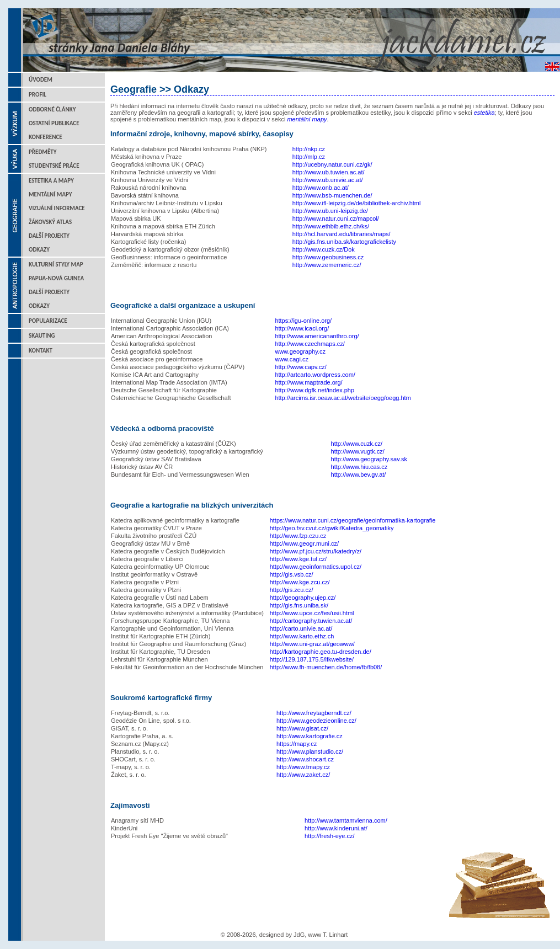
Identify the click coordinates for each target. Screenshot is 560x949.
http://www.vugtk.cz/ (358, 451)
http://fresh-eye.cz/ (329, 836)
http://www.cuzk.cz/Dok (324, 249)
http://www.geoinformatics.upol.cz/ (316, 567)
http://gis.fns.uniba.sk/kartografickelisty (344, 242)
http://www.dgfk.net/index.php (314, 390)
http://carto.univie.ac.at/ (301, 628)
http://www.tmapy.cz (303, 767)
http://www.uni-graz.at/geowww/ (312, 644)
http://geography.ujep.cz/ (303, 598)
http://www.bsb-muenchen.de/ (332, 195)
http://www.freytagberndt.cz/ (314, 713)
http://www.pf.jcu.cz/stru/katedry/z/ (316, 551)
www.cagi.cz (292, 359)
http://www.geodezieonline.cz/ (316, 721)
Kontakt (41, 351)
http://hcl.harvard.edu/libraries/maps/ (342, 234)
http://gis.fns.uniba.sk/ (299, 605)
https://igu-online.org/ (303, 321)
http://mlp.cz (309, 157)
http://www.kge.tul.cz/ (298, 559)
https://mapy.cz (297, 744)
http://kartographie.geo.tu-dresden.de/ (321, 652)
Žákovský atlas (50, 222)
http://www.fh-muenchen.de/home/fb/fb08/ (326, 667)
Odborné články (52, 110)
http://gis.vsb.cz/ (292, 574)
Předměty (43, 152)
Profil (38, 95)
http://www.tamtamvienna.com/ (346, 820)
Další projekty (49, 236)
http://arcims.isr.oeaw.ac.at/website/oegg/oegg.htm (343, 398)
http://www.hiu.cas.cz (359, 467)
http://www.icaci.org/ (302, 328)
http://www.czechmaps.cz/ (310, 344)
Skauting (42, 336)
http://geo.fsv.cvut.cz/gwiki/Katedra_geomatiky (332, 528)
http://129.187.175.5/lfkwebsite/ (312, 659)
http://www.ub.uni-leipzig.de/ (330, 211)
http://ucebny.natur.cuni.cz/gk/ (332, 164)
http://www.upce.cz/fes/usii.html (312, 613)
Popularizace (48, 321)
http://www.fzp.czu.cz (298, 536)
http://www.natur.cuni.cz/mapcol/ (336, 218)
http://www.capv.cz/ (300, 367)
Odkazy (39, 250)
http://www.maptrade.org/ (308, 382)
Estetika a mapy (51, 181)
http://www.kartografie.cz (310, 736)
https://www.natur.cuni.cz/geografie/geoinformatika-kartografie (353, 520)
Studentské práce (54, 166)
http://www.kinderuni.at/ (336, 828)
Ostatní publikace (54, 123)
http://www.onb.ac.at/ (321, 188)
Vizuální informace (57, 208)
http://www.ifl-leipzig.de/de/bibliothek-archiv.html (357, 203)
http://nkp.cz (309, 149)
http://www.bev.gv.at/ (359, 474)
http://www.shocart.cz (305, 759)
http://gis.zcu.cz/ (292, 590)
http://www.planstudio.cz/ (310, 751)
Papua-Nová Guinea (56, 278)
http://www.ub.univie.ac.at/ (328, 180)
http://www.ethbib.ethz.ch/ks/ (331, 226)
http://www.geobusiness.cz (328, 257)
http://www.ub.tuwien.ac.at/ (329, 172)
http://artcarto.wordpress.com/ (315, 375)
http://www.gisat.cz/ (302, 728)
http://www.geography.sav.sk (369, 459)
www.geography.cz (300, 351)
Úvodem (41, 80)
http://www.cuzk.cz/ (357, 444)
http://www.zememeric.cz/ (327, 265)
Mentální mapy (50, 194)
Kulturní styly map (56, 265)
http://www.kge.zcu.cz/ (300, 582)
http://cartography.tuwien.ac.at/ (311, 621)
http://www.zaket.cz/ (303, 775)
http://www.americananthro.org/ (317, 336)
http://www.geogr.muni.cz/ (304, 543)
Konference (46, 137)
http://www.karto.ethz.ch (302, 636)
